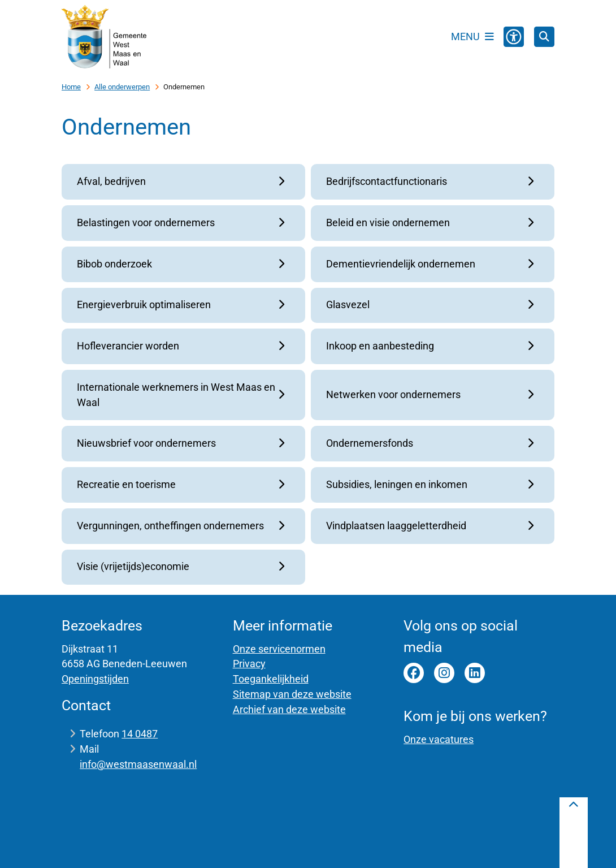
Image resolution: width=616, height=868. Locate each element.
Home (71, 87)
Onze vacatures (439, 739)
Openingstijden (95, 679)
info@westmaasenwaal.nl (138, 764)
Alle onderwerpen (122, 87)
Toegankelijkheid (271, 679)
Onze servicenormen (279, 649)
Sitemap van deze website (292, 694)
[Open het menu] (472, 37)
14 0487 (140, 734)
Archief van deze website (289, 709)
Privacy (249, 664)
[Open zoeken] (544, 37)
